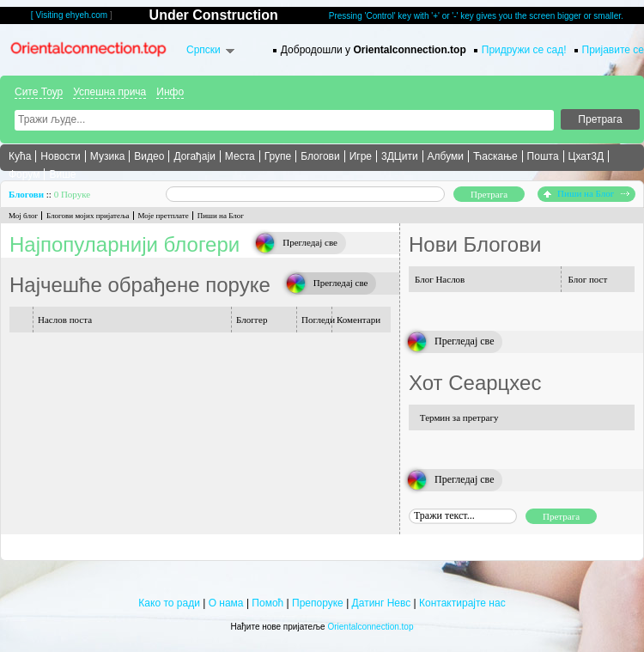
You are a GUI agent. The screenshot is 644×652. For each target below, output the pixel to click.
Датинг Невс (382, 603)
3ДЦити (400, 156)
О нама (226, 603)
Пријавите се (613, 50)
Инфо (170, 92)
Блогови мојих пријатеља (88, 216)
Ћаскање (495, 156)
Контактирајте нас (462, 603)
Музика (108, 156)
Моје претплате (164, 216)
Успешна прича (109, 92)
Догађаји (194, 156)
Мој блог (23, 216)
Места (240, 156)
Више (62, 174)
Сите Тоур (39, 92)
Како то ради (169, 603)
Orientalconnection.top (370, 627)
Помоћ (267, 603)
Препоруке (318, 603)
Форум (24, 174)
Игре (361, 156)
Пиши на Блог (586, 193)
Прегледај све (310, 242)
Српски (204, 50)
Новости (60, 156)
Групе (278, 156)
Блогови (320, 156)
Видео (149, 156)
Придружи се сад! (524, 50)
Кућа (20, 156)
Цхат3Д (586, 156)
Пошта (543, 156)
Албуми (446, 156)
